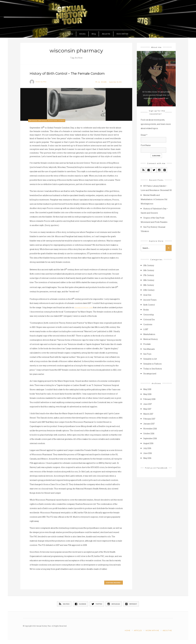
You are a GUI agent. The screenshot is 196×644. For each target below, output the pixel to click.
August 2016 (148, 442)
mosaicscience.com (93, 311)
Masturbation (149, 333)
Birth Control (149, 304)
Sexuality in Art (150, 358)
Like (97, 81)
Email (144, 134)
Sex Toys (147, 353)
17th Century (149, 274)
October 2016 (149, 433)
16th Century (149, 269)
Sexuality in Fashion (153, 363)
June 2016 (148, 452)
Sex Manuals (149, 348)
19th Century (36, 120)
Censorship (149, 314)
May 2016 (147, 457)
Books (146, 309)
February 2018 (149, 398)
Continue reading (112, 586)
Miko (46, 81)
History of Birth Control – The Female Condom (75, 73)
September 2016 (150, 438)
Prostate (147, 343)
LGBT (146, 328)
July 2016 (147, 447)
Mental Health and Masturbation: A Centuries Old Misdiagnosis (154, 198)
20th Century (45, 120)
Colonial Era (149, 319)
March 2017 (148, 413)
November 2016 (150, 428)
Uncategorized (150, 373)
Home (70, 33)
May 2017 (147, 408)
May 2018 (147, 393)
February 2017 (149, 418)
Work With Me (122, 33)
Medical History (150, 338)
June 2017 (148, 403)
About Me (106, 33)
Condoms (64, 120)
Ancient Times (55, 120)
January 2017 (149, 423)
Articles (82, 33)
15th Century (149, 264)
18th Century (149, 279)
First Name (146, 144)
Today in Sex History (153, 368)
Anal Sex (147, 294)
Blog (94, 33)
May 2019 (147, 388)
